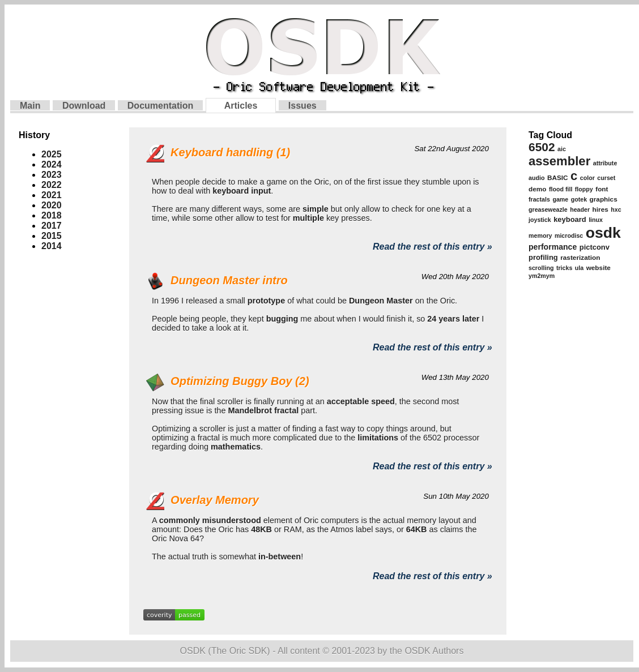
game (560, 199)
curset (606, 178)
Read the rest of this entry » (433, 247)
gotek (579, 199)
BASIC (558, 178)
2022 (52, 185)
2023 (52, 175)
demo (537, 189)
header (580, 209)
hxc (616, 209)
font (602, 189)
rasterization (580, 258)
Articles (241, 106)
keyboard (570, 219)
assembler (559, 161)
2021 (52, 195)
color (587, 178)
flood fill (561, 189)
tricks (564, 268)
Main (30, 106)
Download (84, 106)
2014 (52, 246)
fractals (539, 199)
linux (596, 220)
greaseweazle (548, 209)
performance (553, 247)
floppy (584, 189)
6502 (542, 147)
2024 (52, 164)
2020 (52, 205)
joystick (540, 220)
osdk (603, 233)
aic (562, 149)
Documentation (160, 106)
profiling (543, 257)
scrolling (541, 268)
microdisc (569, 236)
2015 (52, 236)
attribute (605, 163)
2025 (52, 154)
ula (579, 268)
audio (536, 178)
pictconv (595, 247)
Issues (303, 106)
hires (600, 209)
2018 (52, 215)
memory (540, 236)
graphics (604, 199)
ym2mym (542, 276)
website (598, 268)
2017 (52, 226)
